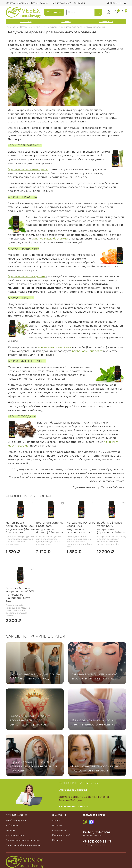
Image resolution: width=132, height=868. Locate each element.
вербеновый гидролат (87, 351)
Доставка (23, 3)
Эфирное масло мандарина (27, 276)
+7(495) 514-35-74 (96, 832)
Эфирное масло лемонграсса (28, 169)
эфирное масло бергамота (50, 239)
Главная (11, 27)
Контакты (79, 3)
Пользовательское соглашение (23, 840)
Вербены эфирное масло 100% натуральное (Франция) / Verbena (111, 528)
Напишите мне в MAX (74, 806)
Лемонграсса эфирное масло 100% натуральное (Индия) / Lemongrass (20, 528)
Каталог (54, 12)
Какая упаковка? (61, 3)
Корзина (10, 830)
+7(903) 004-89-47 (97, 841)
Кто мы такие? (40, 3)
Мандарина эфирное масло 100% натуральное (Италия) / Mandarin (81, 528)
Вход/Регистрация (16, 821)
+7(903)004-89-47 (116, 3)
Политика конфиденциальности (23, 845)
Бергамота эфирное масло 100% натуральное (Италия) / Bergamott (50, 528)
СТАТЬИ (66, 21)
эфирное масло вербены (55, 347)
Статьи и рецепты (31, 27)
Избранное (12, 825)
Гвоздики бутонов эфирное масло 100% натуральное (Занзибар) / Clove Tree (20, 595)
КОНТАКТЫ (106, 21)
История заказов (15, 835)
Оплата (10, 3)
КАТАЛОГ (26, 21)
